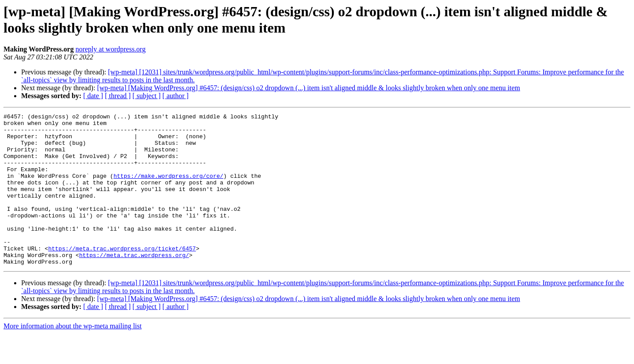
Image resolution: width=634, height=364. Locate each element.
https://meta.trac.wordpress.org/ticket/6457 (122, 276)
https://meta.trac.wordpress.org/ (134, 284)
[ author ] (176, 96)
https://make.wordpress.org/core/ (169, 189)
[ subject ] (147, 96)
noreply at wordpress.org (110, 49)
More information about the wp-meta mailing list (73, 356)
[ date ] (93, 96)
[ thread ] (118, 96)
